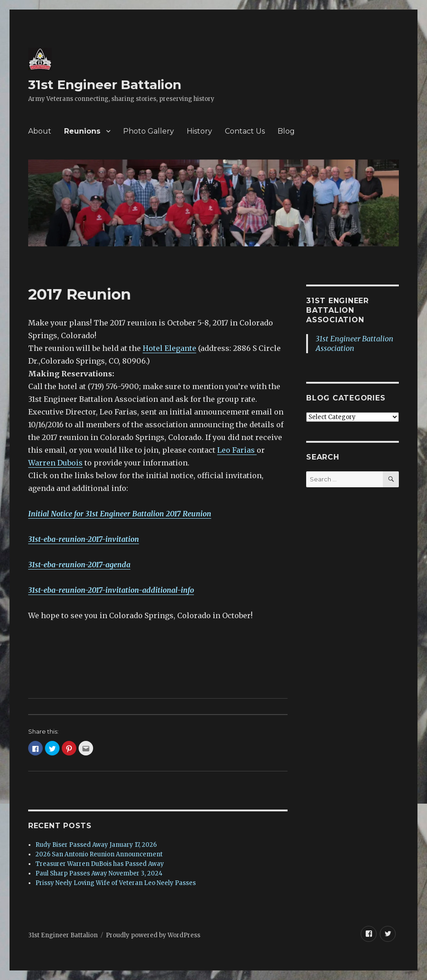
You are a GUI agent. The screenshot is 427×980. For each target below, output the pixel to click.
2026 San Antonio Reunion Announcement (99, 854)
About (40, 131)
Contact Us (245, 131)
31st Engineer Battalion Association (338, 310)
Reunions (82, 131)
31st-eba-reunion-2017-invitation (84, 539)
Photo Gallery (149, 131)
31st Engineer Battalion (105, 85)
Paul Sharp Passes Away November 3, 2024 (99, 873)
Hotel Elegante (169, 348)
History (199, 131)
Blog (286, 131)
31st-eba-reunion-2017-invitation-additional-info (111, 590)
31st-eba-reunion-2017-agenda (79, 565)
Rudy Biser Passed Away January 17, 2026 (96, 845)
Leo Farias (237, 450)
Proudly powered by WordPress (153, 935)
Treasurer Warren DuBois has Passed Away (100, 864)
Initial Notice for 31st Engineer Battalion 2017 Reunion (120, 514)
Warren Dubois (55, 463)
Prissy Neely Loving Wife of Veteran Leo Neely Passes (116, 883)
